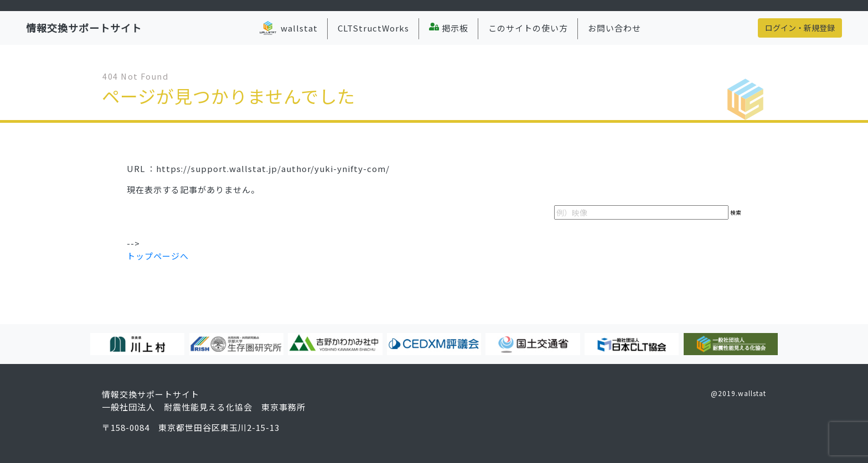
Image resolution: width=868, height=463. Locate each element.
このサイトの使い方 (528, 28)
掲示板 (449, 28)
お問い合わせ (614, 28)
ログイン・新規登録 (800, 28)
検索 (736, 212)
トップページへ (158, 256)
